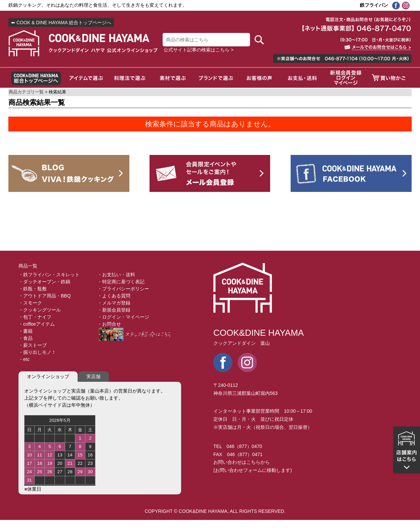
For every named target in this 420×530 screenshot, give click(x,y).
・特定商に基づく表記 (121, 282)
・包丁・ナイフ (35, 317)
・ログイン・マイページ (123, 317)
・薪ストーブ (33, 345)
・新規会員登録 (114, 310)
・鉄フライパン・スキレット (49, 275)
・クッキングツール (40, 310)
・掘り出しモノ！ (37, 352)
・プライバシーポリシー (123, 289)
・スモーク (30, 303)
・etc (24, 359)
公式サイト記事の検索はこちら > (199, 50)
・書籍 (26, 331)
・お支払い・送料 (116, 275)
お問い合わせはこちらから (242, 462)
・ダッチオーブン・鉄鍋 (44, 282)
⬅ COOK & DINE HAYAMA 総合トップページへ (61, 23)
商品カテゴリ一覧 (26, 92)
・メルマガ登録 (114, 303)
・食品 (26, 338)
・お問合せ (109, 324)
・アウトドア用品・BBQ (45, 296)
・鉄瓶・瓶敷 (33, 289)
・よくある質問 (114, 296)
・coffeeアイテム (37, 324)
